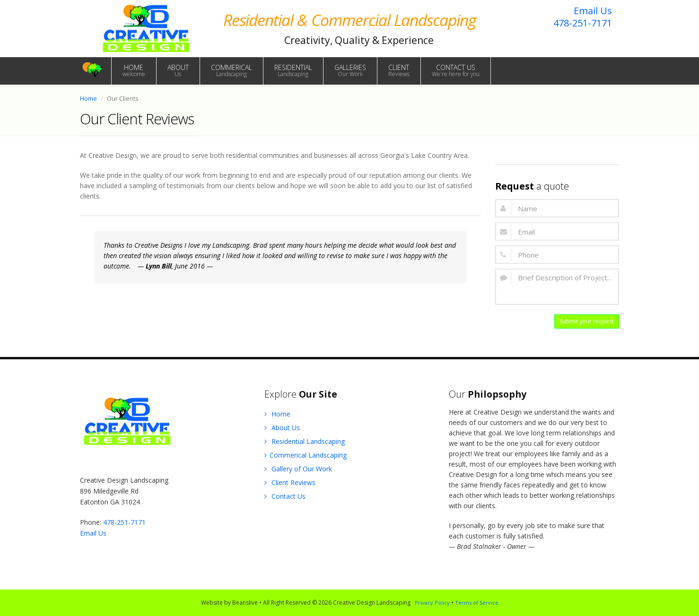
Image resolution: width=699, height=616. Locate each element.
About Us (282, 428)
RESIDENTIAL (293, 70)
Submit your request (587, 321)
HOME (134, 70)
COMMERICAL (232, 70)
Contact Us (285, 496)
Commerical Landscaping (306, 455)
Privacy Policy (432, 603)
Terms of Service (477, 603)
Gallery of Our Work (298, 469)
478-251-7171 (583, 23)
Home (88, 98)
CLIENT (399, 70)
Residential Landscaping (305, 441)
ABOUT (178, 70)
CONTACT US (456, 70)
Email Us (593, 11)
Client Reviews (290, 482)
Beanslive (245, 603)
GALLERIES (350, 70)
